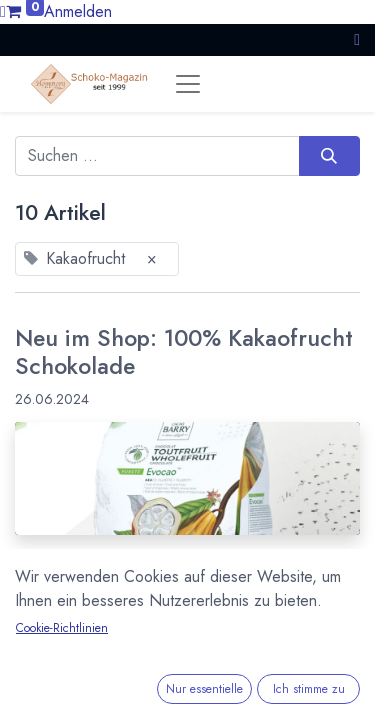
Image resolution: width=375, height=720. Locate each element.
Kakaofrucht (150, 709)
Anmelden (78, 11)
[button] (357, 39)
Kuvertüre (232, 709)
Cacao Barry (59, 709)
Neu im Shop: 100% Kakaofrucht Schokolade (184, 352)
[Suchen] (329, 156)
